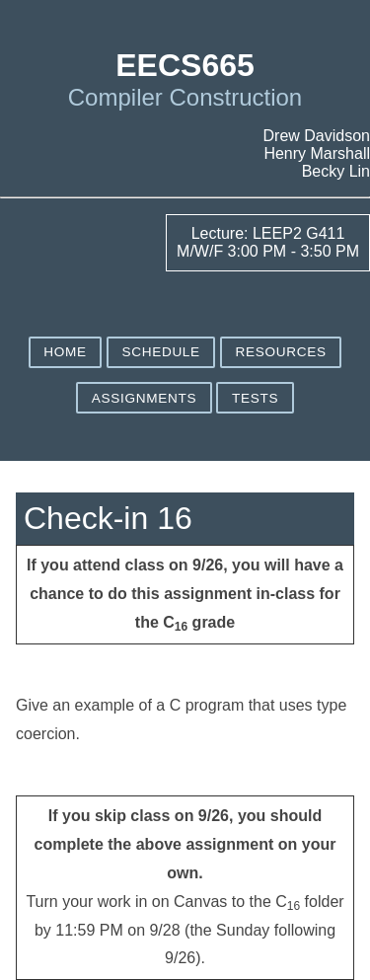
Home (65, 352)
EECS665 (185, 65)
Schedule (160, 352)
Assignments (144, 398)
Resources (281, 352)
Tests (255, 398)
